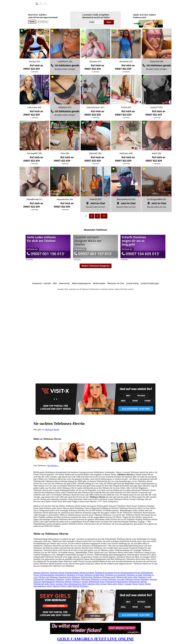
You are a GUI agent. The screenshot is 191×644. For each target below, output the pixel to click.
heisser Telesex (145, 584)
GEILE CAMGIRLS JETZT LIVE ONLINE (96, 639)
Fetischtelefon (60, 575)
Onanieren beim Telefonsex (70, 577)
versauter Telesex (131, 584)
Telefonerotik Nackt (124, 577)
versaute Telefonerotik (90, 582)
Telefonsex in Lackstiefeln (115, 575)
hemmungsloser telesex (43, 586)
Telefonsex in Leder (134, 575)
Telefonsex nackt (109, 577)
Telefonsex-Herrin (52, 430)
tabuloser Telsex (94, 584)
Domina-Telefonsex (41, 573)
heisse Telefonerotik (108, 582)
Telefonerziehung (72, 573)
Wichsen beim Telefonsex (91, 577)
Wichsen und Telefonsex (48, 577)
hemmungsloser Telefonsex (53, 582)
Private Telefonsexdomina (44, 575)
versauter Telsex (62, 584)
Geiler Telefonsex (140, 577)
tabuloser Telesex (60, 586)
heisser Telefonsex (142, 579)
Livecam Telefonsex (108, 579)
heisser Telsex (107, 584)
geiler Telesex (118, 584)
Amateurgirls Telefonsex (54, 579)
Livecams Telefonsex (125, 579)
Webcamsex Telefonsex (90, 579)
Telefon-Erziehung (87, 573)
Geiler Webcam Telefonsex (78, 586)
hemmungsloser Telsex (78, 584)
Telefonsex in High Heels (94, 575)
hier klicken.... (53, 466)
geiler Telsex (50, 584)
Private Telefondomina (144, 573)
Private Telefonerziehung (124, 573)
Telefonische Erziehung (104, 573)
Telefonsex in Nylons (75, 575)
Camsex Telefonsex (73, 579)
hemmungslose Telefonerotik (128, 582)
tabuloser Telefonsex (73, 582)
